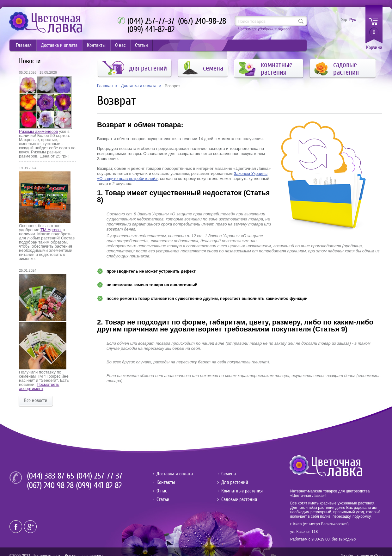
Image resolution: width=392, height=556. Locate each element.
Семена (229, 474)
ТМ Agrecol (51, 230)
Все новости (36, 400)
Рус (353, 20)
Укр (344, 20)
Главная (24, 45)
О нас (120, 45)
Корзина (374, 48)
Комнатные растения (242, 491)
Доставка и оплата (59, 45)
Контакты (96, 45)
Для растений (235, 482)
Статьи (141, 45)
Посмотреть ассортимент (39, 386)
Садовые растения (239, 499)
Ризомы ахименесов (38, 131)
